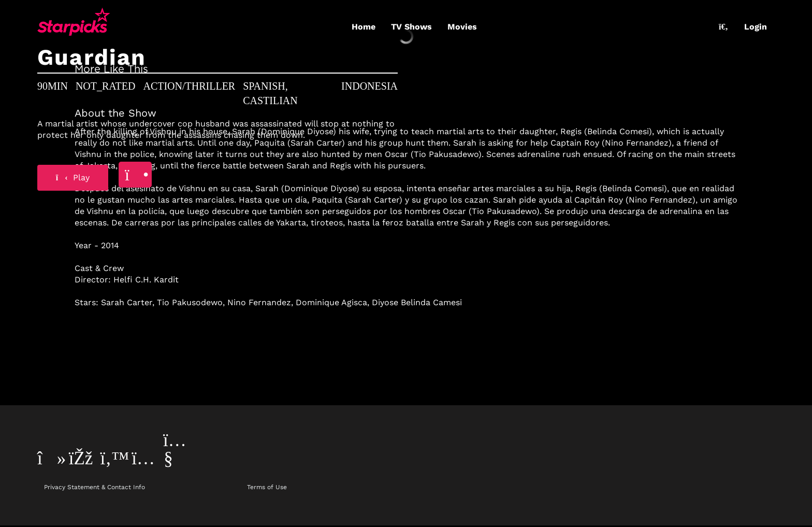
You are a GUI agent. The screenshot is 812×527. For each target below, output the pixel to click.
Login (756, 27)
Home (364, 27)
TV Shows (411, 27)
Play (73, 177)
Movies (462, 27)
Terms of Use (267, 487)
